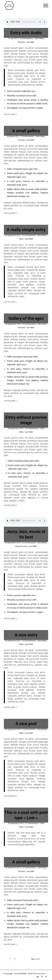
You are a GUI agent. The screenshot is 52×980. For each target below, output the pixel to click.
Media (44, 235)
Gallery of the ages (26, 318)
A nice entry (26, 635)
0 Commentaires (26, 38)
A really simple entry (26, 230)
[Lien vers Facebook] (46, 977)
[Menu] (44, 6)
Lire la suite (11, 114)
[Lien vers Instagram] (42, 977)
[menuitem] (44, 6)
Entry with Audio (26, 33)
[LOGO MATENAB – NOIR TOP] (22, 6)
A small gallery (26, 131)
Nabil (32, 42)
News (41, 38)
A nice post (26, 724)
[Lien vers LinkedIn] (38, 977)
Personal (21, 42)
